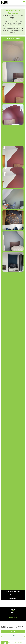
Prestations (13, 615)
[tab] (13, 38)
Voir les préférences (13, 639)
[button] (24, 622)
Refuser (13, 635)
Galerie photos (13, 617)
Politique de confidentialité (17, 642)
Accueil (13, 612)
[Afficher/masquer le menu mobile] (24, 2)
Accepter (13, 631)
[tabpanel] (13, 315)
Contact (13, 620)
